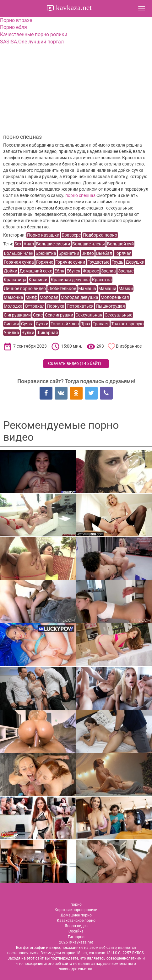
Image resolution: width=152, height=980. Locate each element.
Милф (31, 297)
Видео (88, 253)
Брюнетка (46, 253)
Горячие (45, 262)
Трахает (101, 324)
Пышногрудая (110, 306)
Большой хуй (120, 244)
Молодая (49, 297)
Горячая (123, 253)
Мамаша (87, 288)
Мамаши (107, 288)
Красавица (15, 280)
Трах (86, 324)
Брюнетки (69, 253)
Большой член (19, 253)
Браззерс (71, 235)
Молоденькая (115, 297)
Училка (11, 333)
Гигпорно (76, 937)
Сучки (42, 324)
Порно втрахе (16, 20)
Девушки (135, 262)
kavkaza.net (73, 8)
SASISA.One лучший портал (32, 42)
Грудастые (98, 262)
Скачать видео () (75, 363)
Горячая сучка (19, 262)
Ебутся (73, 271)
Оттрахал (35, 306)
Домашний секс (36, 271)
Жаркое (91, 271)
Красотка (102, 280)
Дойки (11, 271)
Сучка (27, 324)
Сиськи (11, 324)
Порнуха (56, 306)
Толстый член (65, 324)
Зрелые (126, 271)
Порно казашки (43, 235)
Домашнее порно (76, 915)
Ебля (59, 271)
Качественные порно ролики (34, 34)
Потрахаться (80, 306)
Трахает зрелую (127, 324)
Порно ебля (14, 27)
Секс (38, 315)
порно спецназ (80, 195)
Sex (18, 244)
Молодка (13, 306)
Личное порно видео (25, 288)
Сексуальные (118, 315)
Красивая (39, 280)
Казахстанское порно (76, 921)
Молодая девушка (79, 297)
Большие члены (89, 244)
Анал (29, 244)
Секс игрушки (59, 315)
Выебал (104, 253)
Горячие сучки (70, 262)
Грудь (117, 262)
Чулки (28, 333)
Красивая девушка (70, 280)
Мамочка (14, 297)
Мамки (126, 288)
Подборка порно (100, 235)
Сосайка (76, 931)
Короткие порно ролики (76, 910)
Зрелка (109, 271)
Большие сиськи (53, 244)
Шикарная (47, 333)
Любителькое (62, 288)
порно (76, 904)
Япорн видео (76, 926)
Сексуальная (89, 315)
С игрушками (17, 315)
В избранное (129, 346)
